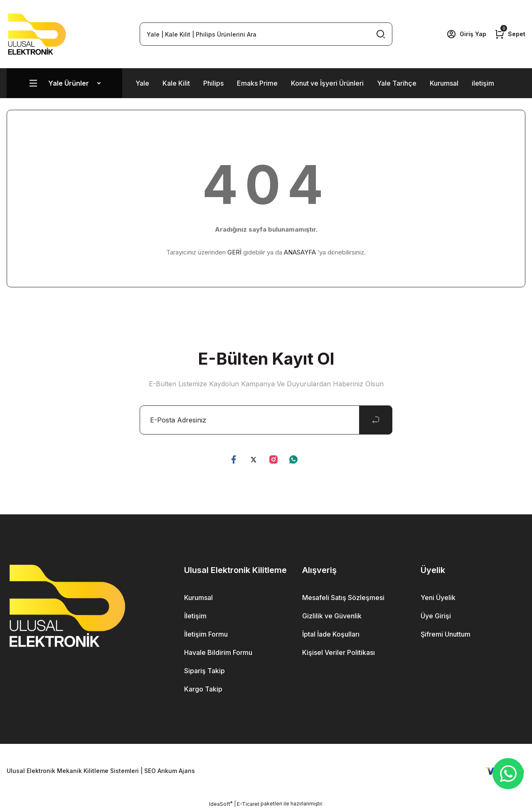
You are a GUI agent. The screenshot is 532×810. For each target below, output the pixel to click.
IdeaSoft (221, 804)
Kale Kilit (176, 83)
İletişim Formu (206, 634)
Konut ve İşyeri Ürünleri (327, 83)
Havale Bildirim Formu (218, 652)
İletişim (195, 616)
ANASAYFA (300, 252)
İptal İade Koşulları (331, 634)
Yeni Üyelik (438, 598)
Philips (213, 83)
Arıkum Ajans (176, 771)
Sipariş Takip (204, 671)
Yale (142, 83)
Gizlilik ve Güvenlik (332, 616)
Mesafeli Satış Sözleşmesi (343, 598)
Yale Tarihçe (397, 83)
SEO (150, 771)
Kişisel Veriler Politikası (339, 652)
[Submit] (376, 420)
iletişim (483, 83)
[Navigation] (64, 83)
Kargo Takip (203, 689)
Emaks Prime (257, 83)
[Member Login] (466, 34)
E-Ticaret (248, 804)
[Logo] (37, 34)
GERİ (234, 252)
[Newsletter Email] (266, 420)
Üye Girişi (436, 616)
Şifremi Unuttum (446, 634)
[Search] (266, 34)
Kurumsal (444, 83)
